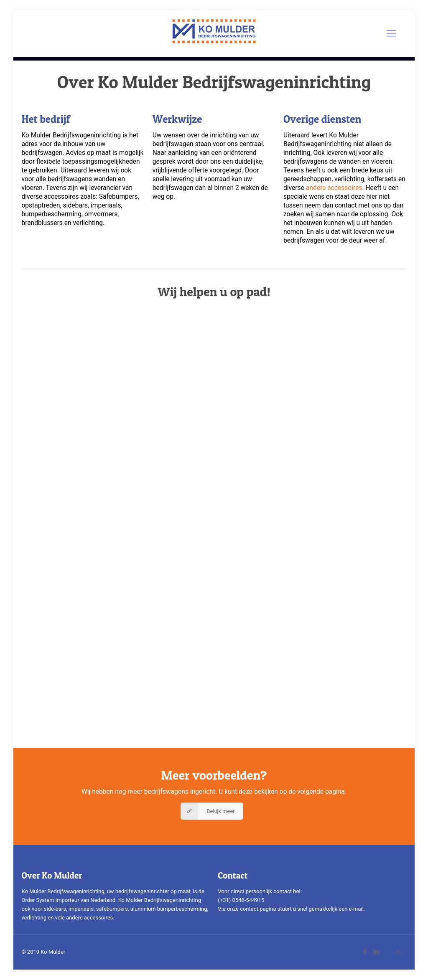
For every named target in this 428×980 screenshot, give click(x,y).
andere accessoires (334, 188)
